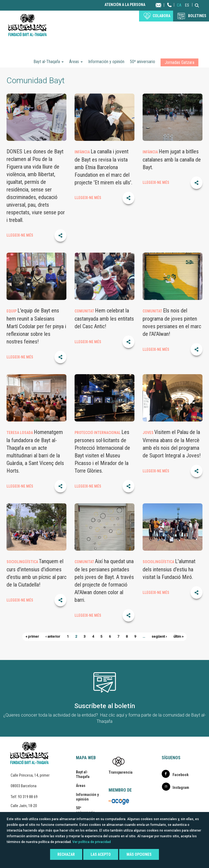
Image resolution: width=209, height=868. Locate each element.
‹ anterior (53, 636)
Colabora (162, 16)
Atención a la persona (125, 5)
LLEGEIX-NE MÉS (20, 235)
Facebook (181, 775)
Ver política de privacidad (92, 842)
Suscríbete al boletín (105, 706)
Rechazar (66, 854)
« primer (32, 636)
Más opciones (139, 854)
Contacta (164, 5)
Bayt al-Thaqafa (49, 62)
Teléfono (170, 10)
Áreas (76, 62)
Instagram (181, 788)
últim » (178, 636)
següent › (159, 636)
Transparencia (121, 772)
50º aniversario (142, 62)
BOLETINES (197, 16)
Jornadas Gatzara (179, 62)
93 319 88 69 (28, 797)
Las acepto (101, 854)
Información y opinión (106, 62)
